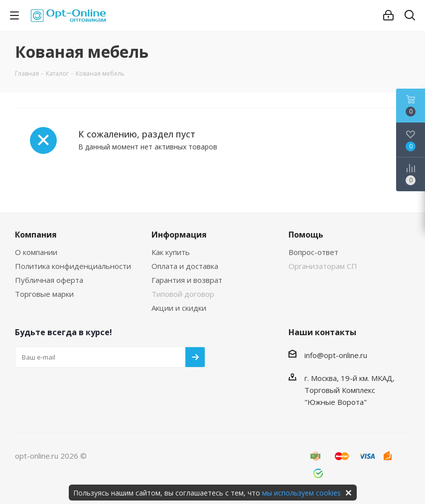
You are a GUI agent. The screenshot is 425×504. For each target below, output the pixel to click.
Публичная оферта (49, 280)
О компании (36, 252)
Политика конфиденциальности (73, 266)
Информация (179, 235)
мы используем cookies (301, 493)
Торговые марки (44, 294)
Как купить (171, 252)
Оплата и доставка (185, 266)
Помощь (306, 235)
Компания (36, 235)
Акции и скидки (179, 308)
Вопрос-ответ (313, 252)
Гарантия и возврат (187, 280)
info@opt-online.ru (336, 355)
